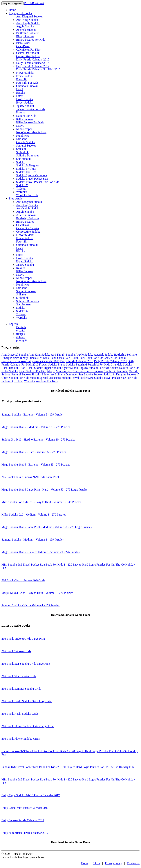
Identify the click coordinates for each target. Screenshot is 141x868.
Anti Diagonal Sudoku (29, 16)
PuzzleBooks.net (34, 3)
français (21, 334)
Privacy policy (114, 863)
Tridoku (21, 189)
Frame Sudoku (25, 76)
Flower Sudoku (25, 73)
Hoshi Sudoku (25, 99)
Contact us (133, 863)
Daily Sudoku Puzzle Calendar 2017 (23, 820)
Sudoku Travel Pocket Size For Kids (38, 182)
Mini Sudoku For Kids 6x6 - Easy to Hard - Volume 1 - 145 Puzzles (41, 502)
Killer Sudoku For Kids (30, 122)
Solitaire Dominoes (28, 155)
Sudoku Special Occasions (32, 175)
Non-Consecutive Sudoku (31, 132)
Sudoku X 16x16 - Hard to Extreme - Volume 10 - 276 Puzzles (38, 440)
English (13, 324)
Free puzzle (16, 198)
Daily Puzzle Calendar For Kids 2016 (38, 69)
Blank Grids (23, 43)
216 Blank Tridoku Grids (16, 651)
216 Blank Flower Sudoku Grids (21, 739)
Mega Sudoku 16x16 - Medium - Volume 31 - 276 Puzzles (36, 427)
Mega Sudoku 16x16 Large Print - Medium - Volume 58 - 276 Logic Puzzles (47, 527)
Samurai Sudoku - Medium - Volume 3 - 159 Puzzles (33, 540)
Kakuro (21, 112)
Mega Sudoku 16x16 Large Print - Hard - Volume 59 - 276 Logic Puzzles (45, 490)
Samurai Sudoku (26, 146)
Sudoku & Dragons (28, 165)
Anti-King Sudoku (27, 20)
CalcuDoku (23, 46)
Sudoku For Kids (26, 172)
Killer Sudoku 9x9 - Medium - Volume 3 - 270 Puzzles (34, 515)
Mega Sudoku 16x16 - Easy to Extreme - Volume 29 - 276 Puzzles (40, 552)
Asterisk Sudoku (26, 30)
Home (12, 10)
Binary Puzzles (25, 36)
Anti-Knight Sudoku (28, 23)
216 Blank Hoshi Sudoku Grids (20, 714)
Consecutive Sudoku (28, 56)
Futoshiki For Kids (27, 83)
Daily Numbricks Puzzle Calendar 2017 (25, 833)
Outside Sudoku (26, 142)
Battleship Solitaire (27, 33)
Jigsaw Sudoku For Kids (31, 109)
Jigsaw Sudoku (25, 106)
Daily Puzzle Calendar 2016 (33, 63)
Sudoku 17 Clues (26, 169)
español (21, 330)
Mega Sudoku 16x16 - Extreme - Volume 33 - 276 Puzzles (36, 465)
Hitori (20, 96)
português (22, 340)
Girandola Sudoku (27, 86)
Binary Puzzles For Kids (31, 40)
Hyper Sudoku (25, 103)
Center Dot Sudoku (28, 53)
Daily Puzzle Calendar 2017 (33, 66)
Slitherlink (22, 152)
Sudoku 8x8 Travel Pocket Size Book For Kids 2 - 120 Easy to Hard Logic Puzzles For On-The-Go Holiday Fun (68, 767)
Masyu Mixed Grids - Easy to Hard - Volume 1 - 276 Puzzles (37, 593)
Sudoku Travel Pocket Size (32, 179)
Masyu (20, 126)
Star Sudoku (23, 159)
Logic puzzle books (20, 13)
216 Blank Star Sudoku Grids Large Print (26, 664)
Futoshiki (22, 79)
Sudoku (21, 162)
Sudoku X (22, 185)
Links (97, 863)
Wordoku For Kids (27, 195)
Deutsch (21, 327)
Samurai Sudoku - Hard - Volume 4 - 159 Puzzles (30, 605)
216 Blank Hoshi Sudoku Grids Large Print (27, 701)
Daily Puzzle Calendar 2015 (33, 59)
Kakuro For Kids (26, 116)
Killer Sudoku (24, 119)
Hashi (20, 89)
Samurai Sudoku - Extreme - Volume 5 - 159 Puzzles (32, 415)
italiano (21, 337)
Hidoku (21, 93)
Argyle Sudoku (25, 26)
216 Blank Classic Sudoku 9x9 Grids (23, 580)
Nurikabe (22, 139)
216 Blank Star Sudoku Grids (19, 676)
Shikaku (21, 149)
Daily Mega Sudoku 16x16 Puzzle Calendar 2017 (31, 795)
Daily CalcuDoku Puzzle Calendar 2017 (25, 808)
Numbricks (23, 136)
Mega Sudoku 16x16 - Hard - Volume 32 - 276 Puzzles (34, 452)
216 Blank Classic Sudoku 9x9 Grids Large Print (30, 477)
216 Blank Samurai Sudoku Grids (21, 689)
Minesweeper (24, 129)
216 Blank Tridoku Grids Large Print (23, 639)
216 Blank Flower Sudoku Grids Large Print (28, 726)
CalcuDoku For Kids (28, 50)
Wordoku (22, 192)
